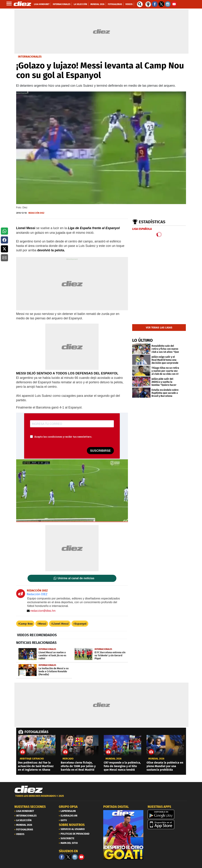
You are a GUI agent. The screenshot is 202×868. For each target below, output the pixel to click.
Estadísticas (152, 222)
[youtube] (81, 857)
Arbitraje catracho (32, 759)
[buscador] (140, 4)
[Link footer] (29, 789)
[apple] (168, 824)
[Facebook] (62, 857)
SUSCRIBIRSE (100, 451)
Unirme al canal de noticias (76, 578)
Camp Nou (26, 624)
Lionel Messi (61, 624)
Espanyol (81, 624)
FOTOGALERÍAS (36, 732)
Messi (43, 624)
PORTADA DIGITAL (116, 807)
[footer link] (101, 798)
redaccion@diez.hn (41, 611)
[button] (4, 231)
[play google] (168, 814)
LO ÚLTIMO (142, 340)
